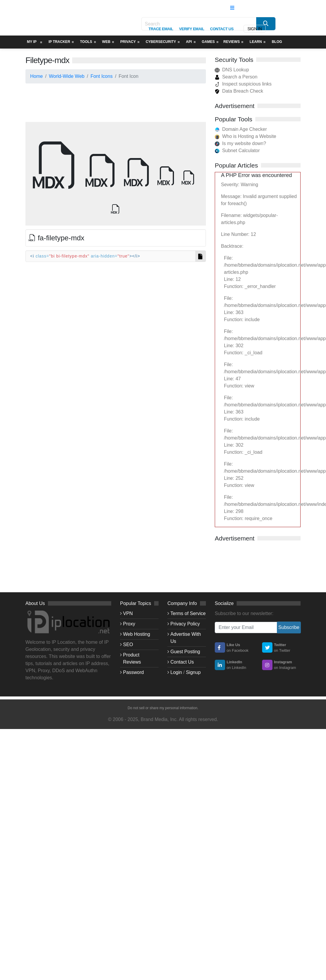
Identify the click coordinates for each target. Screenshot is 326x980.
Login (176, 672)
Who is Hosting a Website (249, 136)
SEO (128, 645)
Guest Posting (185, 652)
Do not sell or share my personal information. (163, 708)
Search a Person (236, 77)
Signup (193, 672)
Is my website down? (244, 143)
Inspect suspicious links (243, 84)
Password (133, 672)
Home (37, 76)
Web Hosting (137, 634)
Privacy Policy (185, 624)
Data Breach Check (239, 91)
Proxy (129, 624)
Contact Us (182, 662)
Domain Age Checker (244, 129)
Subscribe (289, 627)
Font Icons (102, 76)
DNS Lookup (232, 70)
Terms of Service (188, 613)
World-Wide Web (67, 76)
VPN (128, 613)
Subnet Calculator (241, 151)
